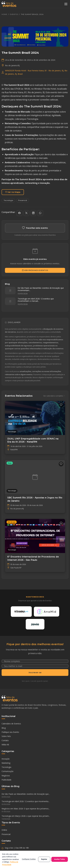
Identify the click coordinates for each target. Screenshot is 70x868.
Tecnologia (8, 200)
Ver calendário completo (54, 396)
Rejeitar (44, 859)
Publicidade (6, 780)
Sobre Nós (6, 736)
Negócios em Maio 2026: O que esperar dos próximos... (35, 810)
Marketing (6, 763)
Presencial (23, 200)
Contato (5, 740)
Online (4, 830)
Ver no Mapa (13, 192)
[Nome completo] (35, 661)
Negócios (6, 776)
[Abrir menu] (66, 4)
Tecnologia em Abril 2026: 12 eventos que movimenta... (35, 803)
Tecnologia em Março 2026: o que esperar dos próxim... (35, 818)
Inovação (6, 759)
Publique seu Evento (10, 732)
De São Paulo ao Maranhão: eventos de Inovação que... (35, 795)
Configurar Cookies (29, 859)
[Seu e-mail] (35, 666)
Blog (4, 728)
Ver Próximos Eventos (35, 270)
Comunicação (8, 771)
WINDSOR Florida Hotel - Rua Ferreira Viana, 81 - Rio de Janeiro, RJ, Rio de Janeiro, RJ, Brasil (36, 72)
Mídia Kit (5, 745)
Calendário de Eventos (11, 724)
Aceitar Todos (60, 859)
